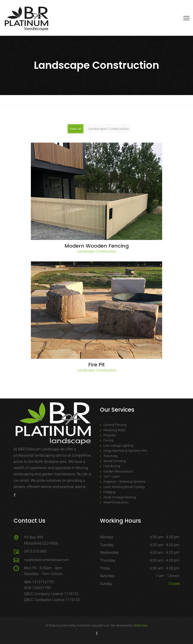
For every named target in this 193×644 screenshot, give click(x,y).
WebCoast (141, 625)
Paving (108, 440)
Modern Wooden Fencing (97, 246)
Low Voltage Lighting (118, 446)
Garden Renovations (118, 471)
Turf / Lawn (112, 476)
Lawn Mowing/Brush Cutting (124, 487)
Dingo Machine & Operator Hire (125, 451)
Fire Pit (96, 365)
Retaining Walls (114, 430)
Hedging (109, 492)
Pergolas (110, 435)
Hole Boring (112, 466)
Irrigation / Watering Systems (124, 482)
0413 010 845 (35, 551)
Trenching (110, 456)
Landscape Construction (97, 251)
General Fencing (115, 425)
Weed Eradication (116, 502)
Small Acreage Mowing (120, 497)
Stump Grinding (115, 461)
